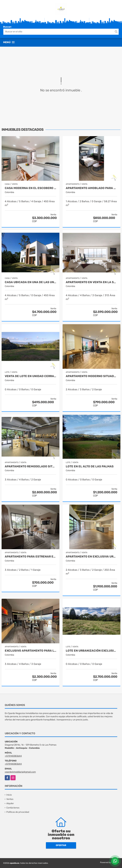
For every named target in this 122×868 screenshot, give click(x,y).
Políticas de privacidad (18, 812)
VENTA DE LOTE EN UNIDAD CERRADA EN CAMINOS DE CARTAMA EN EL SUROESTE (30, 376)
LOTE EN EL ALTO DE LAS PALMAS (90, 466)
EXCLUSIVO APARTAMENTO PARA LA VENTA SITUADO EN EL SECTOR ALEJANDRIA (30, 651)
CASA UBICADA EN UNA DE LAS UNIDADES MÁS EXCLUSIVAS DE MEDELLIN (30, 282)
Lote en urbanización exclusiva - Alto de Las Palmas (91, 651)
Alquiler (10, 803)
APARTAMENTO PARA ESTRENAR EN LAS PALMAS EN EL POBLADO (30, 557)
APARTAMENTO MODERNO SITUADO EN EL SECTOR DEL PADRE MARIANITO (91, 376)
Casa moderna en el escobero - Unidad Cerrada (30, 188)
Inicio (9, 795)
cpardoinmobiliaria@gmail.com (20, 772)
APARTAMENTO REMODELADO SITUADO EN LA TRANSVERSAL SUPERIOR (30, 466)
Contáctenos (13, 808)
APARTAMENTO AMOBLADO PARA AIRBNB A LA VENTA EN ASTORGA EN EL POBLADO (91, 188)
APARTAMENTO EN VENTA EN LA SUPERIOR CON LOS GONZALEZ (91, 282)
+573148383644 (13, 756)
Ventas (10, 799)
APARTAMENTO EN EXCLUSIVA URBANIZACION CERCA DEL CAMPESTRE (91, 557)
